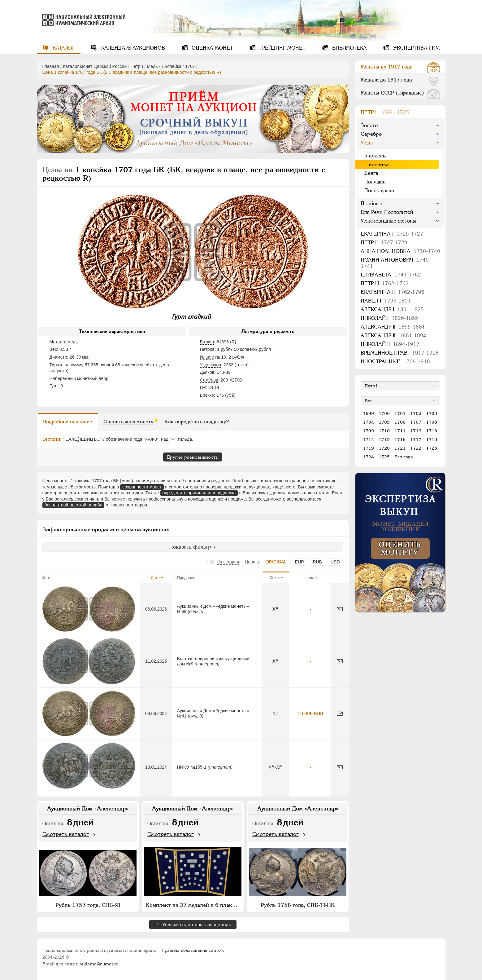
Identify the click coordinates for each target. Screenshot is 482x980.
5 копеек (375, 156)
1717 (416, 439)
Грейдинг (282, 48)
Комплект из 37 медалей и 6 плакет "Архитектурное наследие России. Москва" (193, 905)
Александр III (393, 335)
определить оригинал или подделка (199, 493)
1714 (368, 439)
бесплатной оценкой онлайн (74, 505)
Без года (404, 457)
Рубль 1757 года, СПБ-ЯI (88, 905)
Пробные (371, 203)
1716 (400, 439)
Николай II (390, 344)
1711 (400, 431)
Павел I (386, 301)
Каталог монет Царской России (95, 66)
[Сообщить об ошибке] (340, 609)
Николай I (389, 318)
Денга (371, 173)
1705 (384, 422)
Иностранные (395, 362)
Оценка (212, 48)
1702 (416, 413)
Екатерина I (392, 234)
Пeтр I (137, 66)
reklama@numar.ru (99, 964)
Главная (51, 66)
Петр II (384, 243)
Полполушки (379, 190)
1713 (432, 431)
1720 (384, 448)
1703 (432, 413)
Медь (152, 66)
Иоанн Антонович (396, 263)
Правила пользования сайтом (193, 950)
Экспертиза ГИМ (416, 48)
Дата (155, 578)
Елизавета (391, 275)
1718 (432, 439)
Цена (309, 578)
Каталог (63, 48)
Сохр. (275, 578)
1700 (384, 413)
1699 (368, 413)
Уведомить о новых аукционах (197, 924)
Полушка (375, 182)
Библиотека (349, 48)
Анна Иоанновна (400, 251)
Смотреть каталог (66, 834)
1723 (432, 448)
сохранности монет (142, 487)
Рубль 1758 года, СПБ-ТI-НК (298, 905)
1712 (416, 431)
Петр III (385, 283)
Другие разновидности (193, 457)
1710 (384, 431)
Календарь (132, 48)
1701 (400, 413)
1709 (368, 431)
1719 (368, 448)
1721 (400, 448)
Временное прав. (400, 353)
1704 (368, 422)
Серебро (371, 134)
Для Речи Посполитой (387, 212)
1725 (384, 457)
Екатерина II (393, 292)
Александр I (392, 309)
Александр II (393, 327)
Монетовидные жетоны (389, 221)
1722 (416, 448)
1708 (432, 422)
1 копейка (172, 66)
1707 (190, 66)
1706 (400, 422)
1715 (384, 439)
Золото (369, 125)
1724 (368, 457)
